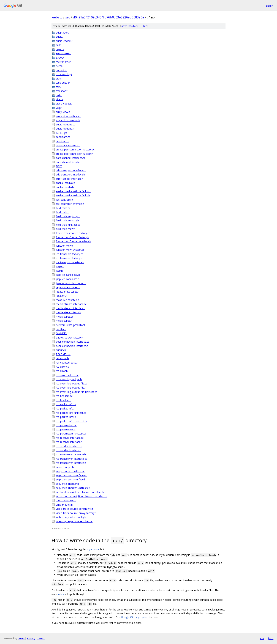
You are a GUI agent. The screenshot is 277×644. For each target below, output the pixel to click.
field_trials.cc (63, 208)
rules (61, 594)
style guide (93, 549)
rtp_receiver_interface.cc (70, 438)
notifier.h (61, 329)
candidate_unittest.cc (68, 145)
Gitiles (21, 638)
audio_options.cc (66, 124)
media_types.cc (65, 317)
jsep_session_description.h (71, 283)
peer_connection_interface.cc (73, 342)
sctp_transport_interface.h (71, 479)
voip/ (59, 108)
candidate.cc (63, 137)
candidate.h (63, 141)
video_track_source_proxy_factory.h (76, 513)
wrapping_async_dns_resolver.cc (74, 521)
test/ (59, 87)
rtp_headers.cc (64, 396)
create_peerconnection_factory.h (75, 154)
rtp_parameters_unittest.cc (71, 434)
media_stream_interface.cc (71, 304)
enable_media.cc (65, 183)
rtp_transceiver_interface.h (71, 463)
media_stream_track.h (68, 312)
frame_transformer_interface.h (73, 241)
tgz (145, 26)
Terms (41, 638)
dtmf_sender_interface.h (70, 179)
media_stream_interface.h (71, 308)
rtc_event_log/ (64, 74)
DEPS (59, 166)
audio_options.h (65, 129)
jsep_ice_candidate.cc (68, 275)
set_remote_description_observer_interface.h (82, 496)
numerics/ (62, 70)
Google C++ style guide (135, 617)
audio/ (60, 37)
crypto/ (60, 49)
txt (262, 638)
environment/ (64, 53)
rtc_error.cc (62, 367)
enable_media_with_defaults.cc (73, 191)
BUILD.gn (61, 133)
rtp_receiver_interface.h (69, 442)
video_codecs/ (64, 104)
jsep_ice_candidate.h (68, 279)
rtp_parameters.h (66, 429)
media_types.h (64, 321)
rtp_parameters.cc (66, 425)
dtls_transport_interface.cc (71, 170)
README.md (63, 354)
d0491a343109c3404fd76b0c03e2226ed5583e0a (108, 17)
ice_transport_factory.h (69, 258)
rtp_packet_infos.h (66, 417)
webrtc (57, 17)
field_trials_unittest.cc (68, 225)
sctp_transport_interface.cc (71, 475)
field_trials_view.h (66, 229)
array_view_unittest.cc (68, 116)
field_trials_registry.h (67, 220)
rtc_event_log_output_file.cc (72, 383)
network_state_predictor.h (71, 325)
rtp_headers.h (64, 400)
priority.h (61, 350)
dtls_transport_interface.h (70, 174)
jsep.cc (60, 266)
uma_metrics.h (64, 505)
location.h (62, 296)
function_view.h (65, 246)
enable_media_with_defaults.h (73, 195)
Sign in (270, 6)
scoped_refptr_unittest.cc (70, 471)
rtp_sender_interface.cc (69, 446)
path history (130, 26)
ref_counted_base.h (67, 363)
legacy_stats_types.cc (68, 287)
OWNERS (61, 333)
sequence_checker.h (67, 484)
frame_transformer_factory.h (72, 237)
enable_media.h (65, 187)
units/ (59, 95)
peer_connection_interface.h (72, 346)
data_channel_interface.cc (71, 158)
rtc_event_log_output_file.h (71, 388)
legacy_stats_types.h (68, 292)
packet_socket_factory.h (70, 338)
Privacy (31, 638)
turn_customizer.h (66, 500)
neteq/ (60, 66)
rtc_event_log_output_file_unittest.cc (76, 392)
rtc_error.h (62, 371)
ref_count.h (62, 358)
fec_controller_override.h (70, 204)
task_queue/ (63, 83)
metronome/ (63, 62)
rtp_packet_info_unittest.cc (71, 413)
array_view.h (63, 112)
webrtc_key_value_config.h (71, 517)
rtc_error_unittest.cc (67, 375)
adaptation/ (63, 33)
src (68, 17)
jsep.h (59, 271)
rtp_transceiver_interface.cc (71, 459)
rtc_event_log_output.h (69, 379)
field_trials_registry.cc (68, 216)
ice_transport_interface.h (70, 262)
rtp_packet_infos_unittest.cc (72, 421)
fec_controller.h (65, 200)
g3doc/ (60, 58)
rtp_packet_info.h (66, 408)
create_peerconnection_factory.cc (75, 149)
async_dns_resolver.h (68, 120)
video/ (59, 99)
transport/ (62, 91)
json (271, 638)
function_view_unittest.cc (70, 250)
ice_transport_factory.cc (70, 254)
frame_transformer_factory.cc (73, 233)
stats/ (59, 79)
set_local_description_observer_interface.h (80, 492)
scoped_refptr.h (65, 467)
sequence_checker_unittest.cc (73, 488)
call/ (58, 45)
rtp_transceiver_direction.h (71, 454)
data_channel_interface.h (70, 162)
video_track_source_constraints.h (75, 509)
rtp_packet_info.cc (66, 404)
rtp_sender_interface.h (69, 450)
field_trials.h (63, 212)
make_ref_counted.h (67, 300)
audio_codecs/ (64, 41)
